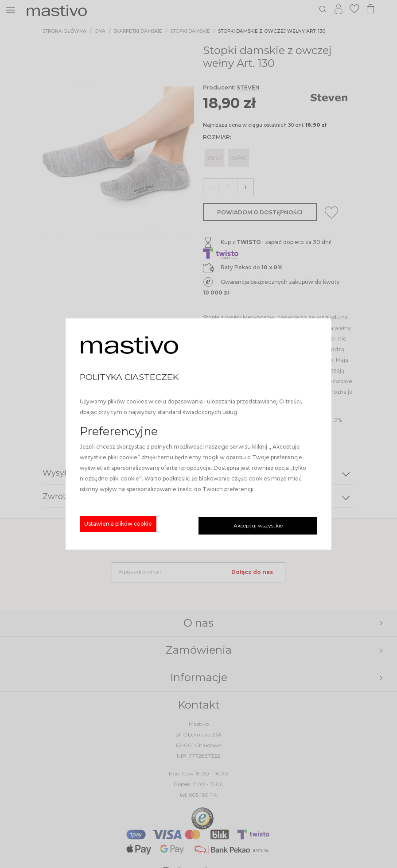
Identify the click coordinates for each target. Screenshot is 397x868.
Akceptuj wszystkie (258, 525)
